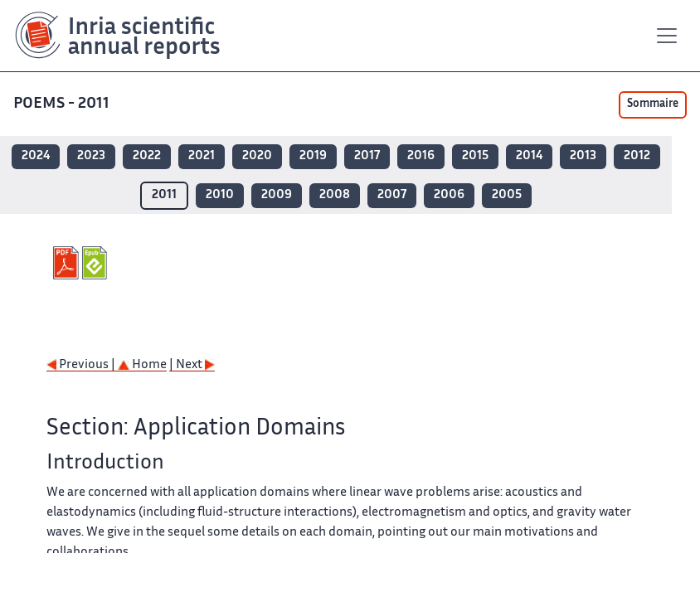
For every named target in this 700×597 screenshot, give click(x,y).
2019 (313, 156)
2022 (147, 156)
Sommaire (653, 104)
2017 (367, 156)
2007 (392, 195)
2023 (91, 156)
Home (142, 365)
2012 (637, 156)
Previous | (82, 365)
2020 (257, 156)
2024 (36, 156)
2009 (277, 195)
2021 (202, 156)
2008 (335, 195)
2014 (529, 156)
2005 (507, 195)
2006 (449, 195)
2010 (220, 195)
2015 (475, 156)
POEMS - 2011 (61, 104)
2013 (583, 156)
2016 (421, 156)
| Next (192, 365)
